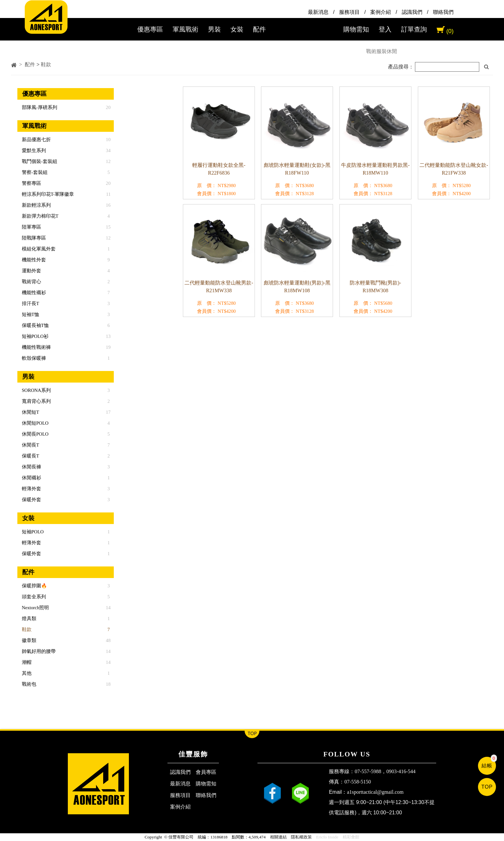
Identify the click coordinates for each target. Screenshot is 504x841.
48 (108, 640)
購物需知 (356, 29)
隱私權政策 (301, 837)
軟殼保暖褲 (33, 358)
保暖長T (30, 456)
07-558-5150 (358, 782)
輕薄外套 (31, 489)
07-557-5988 (368, 771)
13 (108, 336)
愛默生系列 (33, 150)
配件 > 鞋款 (38, 64)
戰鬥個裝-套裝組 (39, 161)
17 (108, 412)
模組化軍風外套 (38, 249)
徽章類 (28, 640)
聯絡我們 (443, 12)
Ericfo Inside (327, 837)
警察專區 (31, 183)
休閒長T (30, 445)
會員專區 (206, 772)
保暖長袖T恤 (35, 325)
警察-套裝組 (34, 172)
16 (108, 205)
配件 (259, 29)
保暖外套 (31, 500)
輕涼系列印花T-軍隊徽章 (47, 194)
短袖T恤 (30, 314)
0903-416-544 (401, 771)
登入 (385, 29)
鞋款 (26, 629)
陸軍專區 (31, 227)
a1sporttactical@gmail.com (375, 792)
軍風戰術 (185, 29)
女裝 (237, 29)
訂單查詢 (414, 29)
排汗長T (30, 303)
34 (108, 150)
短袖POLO (32, 532)
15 (108, 227)
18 (108, 684)
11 (108, 194)
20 (108, 107)
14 (108, 608)
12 (108, 161)
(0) (450, 31)
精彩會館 (351, 837)
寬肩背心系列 (36, 401)
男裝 (214, 29)
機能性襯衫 (33, 293)
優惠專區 (150, 29)
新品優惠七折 (36, 140)
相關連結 (278, 837)
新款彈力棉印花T (40, 216)
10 (108, 140)
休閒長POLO (35, 434)
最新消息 (318, 12)
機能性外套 (33, 260)
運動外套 (31, 271)
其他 (26, 673)
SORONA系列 (36, 390)
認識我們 (412, 12)
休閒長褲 (31, 467)
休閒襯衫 (31, 478)
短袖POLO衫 (35, 336)
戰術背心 (31, 282)
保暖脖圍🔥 (34, 586)
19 (108, 347)
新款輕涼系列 (36, 205)
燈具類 (28, 619)
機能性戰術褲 (36, 347)
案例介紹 (381, 12)
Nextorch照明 (35, 608)
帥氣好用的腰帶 (38, 651)
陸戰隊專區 (33, 238)
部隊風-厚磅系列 (39, 107)
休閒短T (30, 412)
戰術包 (28, 684)
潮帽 (26, 662)
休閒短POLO (35, 423)
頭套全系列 (33, 597)
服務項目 (349, 12)
